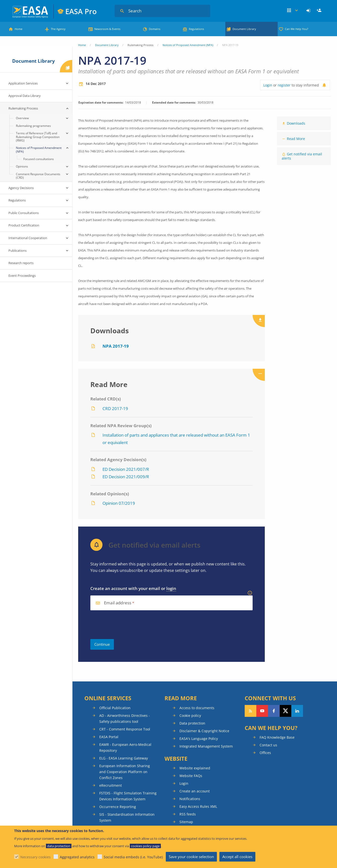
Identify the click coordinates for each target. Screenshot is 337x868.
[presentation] (128, 625)
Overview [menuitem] (22, 118)
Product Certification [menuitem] (24, 225)
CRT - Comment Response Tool (125, 729)
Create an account (195, 791)
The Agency (58, 29)
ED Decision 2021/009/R (126, 477)
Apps (292, 11)
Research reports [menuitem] (21, 263)
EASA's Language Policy (199, 739)
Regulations (196, 29)
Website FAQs (191, 776)
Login (309, 11)
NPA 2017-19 (116, 346)
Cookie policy (190, 715)
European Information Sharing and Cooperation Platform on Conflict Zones (125, 772)
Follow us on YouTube (262, 711)
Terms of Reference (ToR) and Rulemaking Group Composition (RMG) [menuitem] (38, 137)
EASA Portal (109, 737)
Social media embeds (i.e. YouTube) (133, 857)
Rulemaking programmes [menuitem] (33, 126)
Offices (265, 753)
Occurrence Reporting (118, 807)
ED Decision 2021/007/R (126, 469)
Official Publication (115, 708)
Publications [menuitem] (17, 251)
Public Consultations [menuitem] (24, 213)
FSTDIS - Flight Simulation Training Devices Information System (128, 796)
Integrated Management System (206, 746)
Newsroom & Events (107, 29)
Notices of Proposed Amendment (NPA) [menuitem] (39, 150)
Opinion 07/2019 (119, 503)
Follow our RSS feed (251, 711)
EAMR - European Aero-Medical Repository (125, 747)
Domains (155, 29)
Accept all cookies (237, 857)
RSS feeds (188, 814)
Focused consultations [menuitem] (39, 159)
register (284, 85)
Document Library (244, 29)
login (171, 588)
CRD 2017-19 (115, 408)
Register (320, 11)
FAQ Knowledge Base (277, 737)
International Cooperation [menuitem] (28, 238)
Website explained (195, 768)
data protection (59, 846)
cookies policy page (145, 846)
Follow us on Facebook (274, 711)
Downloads (296, 123)
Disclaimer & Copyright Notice (204, 731)
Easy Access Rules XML (198, 806)
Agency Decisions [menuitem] (21, 188)
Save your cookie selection (191, 857)
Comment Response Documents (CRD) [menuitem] (38, 176)
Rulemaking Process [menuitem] (23, 108)
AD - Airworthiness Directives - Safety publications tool (125, 718)
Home (18, 29)
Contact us (268, 745)
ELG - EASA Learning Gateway (124, 758)
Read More (296, 139)
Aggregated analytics (77, 857)
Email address (118, 603)
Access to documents (197, 708)
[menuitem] (309, 11)
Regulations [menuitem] (17, 200)
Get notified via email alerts (302, 156)
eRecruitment (111, 785)
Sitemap (186, 822)
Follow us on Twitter (286, 711)
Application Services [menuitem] (23, 83)
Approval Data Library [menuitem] (25, 96)
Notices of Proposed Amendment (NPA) (188, 45)
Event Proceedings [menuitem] (22, 276)
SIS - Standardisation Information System (127, 817)
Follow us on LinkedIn (297, 711)
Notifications (190, 799)
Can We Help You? (297, 29)
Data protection (192, 723)
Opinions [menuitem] (22, 166)
